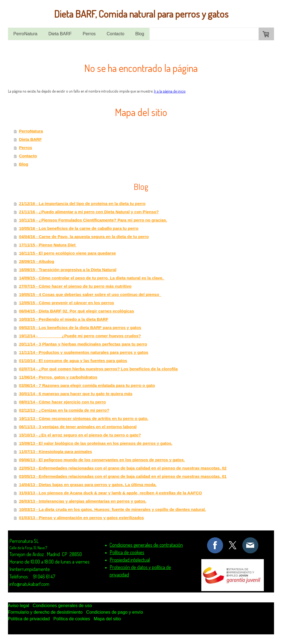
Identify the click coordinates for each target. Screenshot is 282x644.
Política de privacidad (29, 619)
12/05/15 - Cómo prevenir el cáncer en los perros (67, 303)
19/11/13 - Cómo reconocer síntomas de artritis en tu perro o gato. (84, 418)
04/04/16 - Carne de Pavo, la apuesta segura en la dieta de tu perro (84, 237)
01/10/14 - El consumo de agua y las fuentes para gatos (73, 361)
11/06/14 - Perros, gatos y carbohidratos (58, 377)
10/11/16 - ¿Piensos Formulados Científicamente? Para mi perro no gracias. (93, 220)
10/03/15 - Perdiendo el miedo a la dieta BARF (64, 319)
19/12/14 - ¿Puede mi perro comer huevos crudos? (80, 336)
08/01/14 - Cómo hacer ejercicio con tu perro (62, 402)
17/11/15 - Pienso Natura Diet (48, 245)
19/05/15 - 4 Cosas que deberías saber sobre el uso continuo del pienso (90, 294)
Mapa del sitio (107, 619)
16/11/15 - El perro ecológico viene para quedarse (67, 253)
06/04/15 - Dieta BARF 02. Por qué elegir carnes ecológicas (77, 311)
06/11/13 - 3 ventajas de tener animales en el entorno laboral (78, 427)
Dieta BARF (60, 34)
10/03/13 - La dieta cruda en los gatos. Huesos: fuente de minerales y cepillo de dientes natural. (112, 509)
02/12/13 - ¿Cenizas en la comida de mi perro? (64, 410)
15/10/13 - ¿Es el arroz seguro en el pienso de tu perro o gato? (80, 435)
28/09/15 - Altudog (37, 261)
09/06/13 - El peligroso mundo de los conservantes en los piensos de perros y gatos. (102, 460)
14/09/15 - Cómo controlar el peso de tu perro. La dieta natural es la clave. (92, 278)
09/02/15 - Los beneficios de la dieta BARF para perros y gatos (80, 328)
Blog (140, 34)
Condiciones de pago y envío (115, 612)
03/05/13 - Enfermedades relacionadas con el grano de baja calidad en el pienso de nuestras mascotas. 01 (123, 476)
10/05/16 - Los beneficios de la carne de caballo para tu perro (79, 228)
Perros (89, 34)
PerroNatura (25, 34)
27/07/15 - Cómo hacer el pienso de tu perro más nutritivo (75, 286)
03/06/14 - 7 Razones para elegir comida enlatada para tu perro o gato (87, 385)
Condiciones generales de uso (62, 606)
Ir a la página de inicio (170, 91)
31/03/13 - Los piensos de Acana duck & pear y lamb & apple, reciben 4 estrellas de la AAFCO (110, 493)
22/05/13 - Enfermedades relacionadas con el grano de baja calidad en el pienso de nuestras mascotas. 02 (123, 468)
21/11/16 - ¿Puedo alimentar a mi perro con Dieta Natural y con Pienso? (89, 212)
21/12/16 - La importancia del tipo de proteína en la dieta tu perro (82, 204)
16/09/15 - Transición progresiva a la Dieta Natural (68, 270)
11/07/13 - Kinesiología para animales (55, 452)
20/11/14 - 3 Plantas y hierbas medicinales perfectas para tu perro (83, 344)
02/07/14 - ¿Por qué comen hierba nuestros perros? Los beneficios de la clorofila (98, 369)
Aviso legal (19, 606)
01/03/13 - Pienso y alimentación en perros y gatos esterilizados (82, 518)
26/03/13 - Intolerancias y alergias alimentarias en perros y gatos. (83, 501)
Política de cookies (72, 619)
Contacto (115, 34)
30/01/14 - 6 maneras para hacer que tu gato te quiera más (76, 394)
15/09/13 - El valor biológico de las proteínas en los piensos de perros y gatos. (96, 443)
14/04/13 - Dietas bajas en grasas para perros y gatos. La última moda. (88, 485)
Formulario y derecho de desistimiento (45, 612)
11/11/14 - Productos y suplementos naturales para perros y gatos (84, 352)
